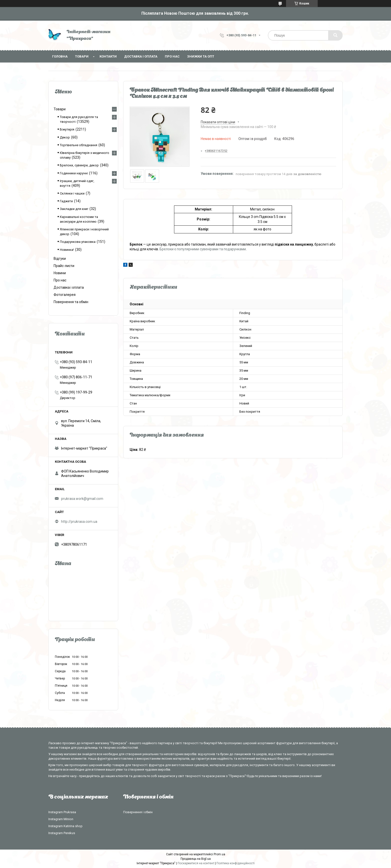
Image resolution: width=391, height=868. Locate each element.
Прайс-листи (64, 266)
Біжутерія (67, 129)
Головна (60, 56)
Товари (82, 56)
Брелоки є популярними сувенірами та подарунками (203, 249)
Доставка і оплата (141, 56)
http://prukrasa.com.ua (79, 522)
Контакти (108, 56)
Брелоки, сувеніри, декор (79, 165)
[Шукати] (335, 35)
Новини (60, 273)
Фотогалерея (65, 295)
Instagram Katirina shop (65, 826)
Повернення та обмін (71, 302)
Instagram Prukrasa (62, 812)
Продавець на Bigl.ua (196, 859)
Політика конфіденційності (236, 863)
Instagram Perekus (62, 833)
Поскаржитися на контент (196, 863)
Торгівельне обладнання (79, 145)
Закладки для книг (74, 209)
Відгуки (60, 259)
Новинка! (67, 250)
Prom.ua (219, 854)
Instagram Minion (61, 819)
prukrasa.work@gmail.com (82, 499)
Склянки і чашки (72, 193)
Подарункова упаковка (78, 242)
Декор (65, 137)
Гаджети (66, 201)
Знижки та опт (201, 56)
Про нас (172, 56)
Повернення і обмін (138, 812)
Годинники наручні (74, 173)
